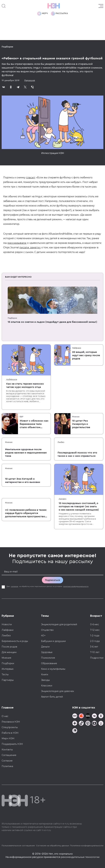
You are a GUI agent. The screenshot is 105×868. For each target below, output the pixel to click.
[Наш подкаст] (75, 731)
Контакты (7, 750)
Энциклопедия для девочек (58, 691)
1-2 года (95, 636)
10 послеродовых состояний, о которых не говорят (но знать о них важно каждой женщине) (79, 506)
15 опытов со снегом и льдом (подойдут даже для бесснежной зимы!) (52, 322)
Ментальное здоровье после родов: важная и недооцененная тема (26, 453)
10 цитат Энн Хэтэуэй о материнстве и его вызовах (23, 480)
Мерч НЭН (8, 738)
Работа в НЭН (10, 733)
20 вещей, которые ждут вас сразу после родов (86, 355)
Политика (7, 766)
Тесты (5, 674)
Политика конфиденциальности (87, 846)
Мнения (76, 417)
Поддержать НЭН (12, 744)
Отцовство (47, 630)
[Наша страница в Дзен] (75, 724)
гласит (31, 177)
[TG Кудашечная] (81, 716)
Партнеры (8, 680)
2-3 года (95, 641)
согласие (14, 586)
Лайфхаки (12, 380)
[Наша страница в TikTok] (81, 724)
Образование (49, 663)
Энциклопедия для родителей (59, 624)
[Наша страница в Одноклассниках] (101, 716)
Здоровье (47, 652)
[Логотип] (54, 6)
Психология (48, 658)
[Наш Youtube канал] (94, 724)
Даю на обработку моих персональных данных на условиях (48, 586)
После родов (9, 647)
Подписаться (52, 580)
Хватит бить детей (52, 697)
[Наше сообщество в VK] (94, 716)
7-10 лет (95, 652)
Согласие (7, 761)
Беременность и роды (15, 641)
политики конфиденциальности (76, 586)
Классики (47, 686)
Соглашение (9, 755)
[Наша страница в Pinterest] (88, 724)
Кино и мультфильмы (53, 669)
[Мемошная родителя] (88, 716)
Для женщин (9, 652)
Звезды (45, 680)
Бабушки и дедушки (53, 641)
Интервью (8, 669)
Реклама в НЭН (11, 722)
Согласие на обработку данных (52, 846)
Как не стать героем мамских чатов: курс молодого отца (25, 385)
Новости (7, 624)
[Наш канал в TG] (75, 716)
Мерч (43, 14)
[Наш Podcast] (101, 724)
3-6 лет (94, 647)
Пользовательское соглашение (18, 846)
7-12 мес (95, 630)
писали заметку (30, 248)
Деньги (45, 647)
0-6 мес (95, 624)
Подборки (7, 47)
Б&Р (21, 417)
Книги (45, 674)
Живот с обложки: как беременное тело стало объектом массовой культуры (34, 424)
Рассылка (59, 14)
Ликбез (61, 442)
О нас (5, 716)
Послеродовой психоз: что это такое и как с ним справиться (77, 454)
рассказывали (17, 243)
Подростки (97, 658)
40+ (43, 636)
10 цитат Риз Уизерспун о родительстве (81, 424)
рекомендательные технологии (80, 857)
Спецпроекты (10, 727)
